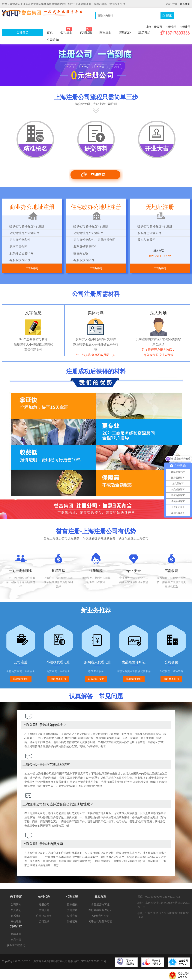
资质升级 (72, 916)
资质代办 (125, 32)
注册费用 (185, 27)
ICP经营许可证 (100, 916)
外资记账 (72, 921)
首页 (50, 32)
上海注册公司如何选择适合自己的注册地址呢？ (58, 804)
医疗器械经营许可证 (100, 910)
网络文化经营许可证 (100, 921)
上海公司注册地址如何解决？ (44, 725)
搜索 (167, 16)
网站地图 (16, 921)
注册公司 (44, 904)
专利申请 (16, 940)
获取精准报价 (21, 679)
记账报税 (72, 904)
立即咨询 (32, 268)
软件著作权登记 (16, 945)
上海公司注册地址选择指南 (43, 844)
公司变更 (44, 910)
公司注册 (66, 31)
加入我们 (16, 910)
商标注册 (105, 32)
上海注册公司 (154, 27)
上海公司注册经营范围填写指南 (46, 765)
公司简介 (16, 904)
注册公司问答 (44, 916)
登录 (168, 4)
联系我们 (185, 4)
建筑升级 (144, 32)
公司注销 (53, 40)
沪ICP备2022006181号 (93, 961)
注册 (175, 4)
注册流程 (171, 27)
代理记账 (86, 31)
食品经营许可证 (100, 904)
